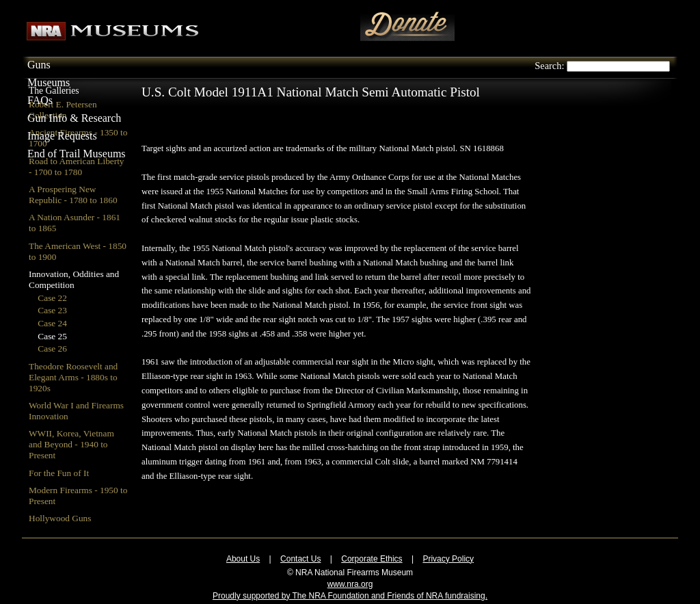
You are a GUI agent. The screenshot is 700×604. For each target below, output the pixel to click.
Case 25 (52, 336)
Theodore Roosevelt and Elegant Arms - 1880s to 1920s (73, 377)
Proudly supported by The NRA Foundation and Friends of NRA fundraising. (350, 596)
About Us (243, 559)
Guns (39, 65)
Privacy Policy (448, 559)
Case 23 (52, 310)
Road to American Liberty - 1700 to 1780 (77, 167)
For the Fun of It (59, 473)
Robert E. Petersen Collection (63, 110)
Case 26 (52, 349)
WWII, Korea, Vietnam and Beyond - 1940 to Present (71, 444)
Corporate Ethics (372, 559)
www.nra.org (350, 584)
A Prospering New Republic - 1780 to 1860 (73, 195)
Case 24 (52, 323)
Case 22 (52, 298)
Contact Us (300, 559)
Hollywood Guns (60, 518)
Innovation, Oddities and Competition (74, 279)
